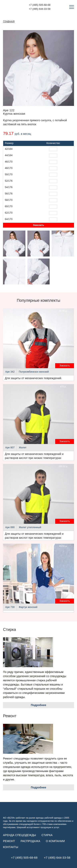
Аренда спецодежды (19, 835)
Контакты (11, 847)
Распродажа (30, 841)
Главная (9, 22)
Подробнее (38, 705)
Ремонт (9, 841)
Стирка (47, 835)
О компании (55, 841)
